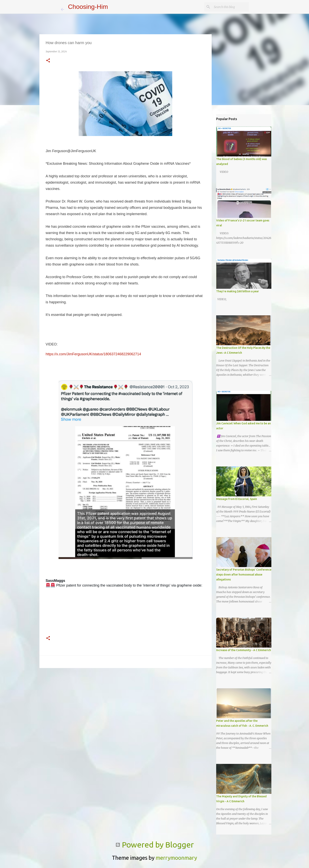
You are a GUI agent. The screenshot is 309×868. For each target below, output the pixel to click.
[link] (55, 581)
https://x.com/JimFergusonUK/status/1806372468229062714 (93, 354)
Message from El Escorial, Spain (237, 499)
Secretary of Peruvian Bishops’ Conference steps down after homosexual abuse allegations (244, 575)
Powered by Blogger (155, 845)
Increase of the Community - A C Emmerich (244, 650)
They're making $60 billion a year (238, 291)
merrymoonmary (176, 858)
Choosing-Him (88, 7)
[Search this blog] (228, 7)
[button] (48, 61)
